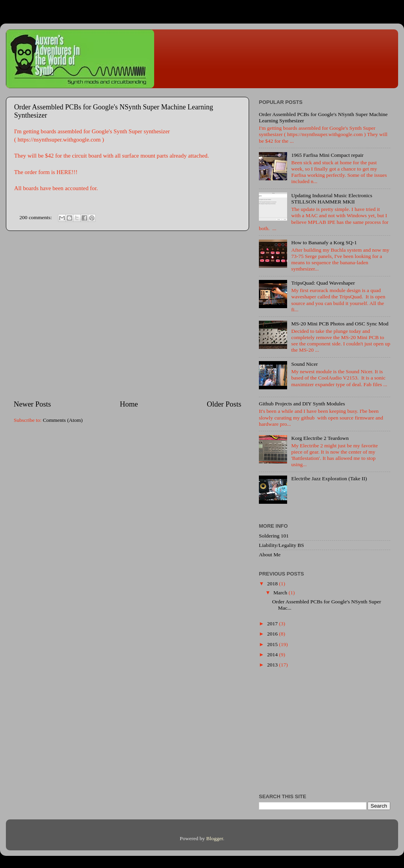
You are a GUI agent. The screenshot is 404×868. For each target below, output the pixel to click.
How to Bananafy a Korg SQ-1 (324, 242)
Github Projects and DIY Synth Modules (302, 404)
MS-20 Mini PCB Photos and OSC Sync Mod (340, 324)
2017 (273, 624)
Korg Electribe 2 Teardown (320, 438)
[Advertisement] (74, 315)
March (281, 593)
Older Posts (224, 404)
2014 (273, 655)
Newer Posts (32, 404)
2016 (273, 634)
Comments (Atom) (63, 420)
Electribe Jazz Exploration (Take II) (329, 478)
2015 (273, 644)
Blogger (215, 838)
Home (129, 404)
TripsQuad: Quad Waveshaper (323, 283)
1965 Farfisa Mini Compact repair (327, 155)
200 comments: (36, 217)
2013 (273, 665)
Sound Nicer (304, 364)
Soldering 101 (274, 536)
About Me (270, 555)
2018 (273, 584)
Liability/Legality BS (281, 545)
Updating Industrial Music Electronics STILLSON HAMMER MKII (332, 199)
